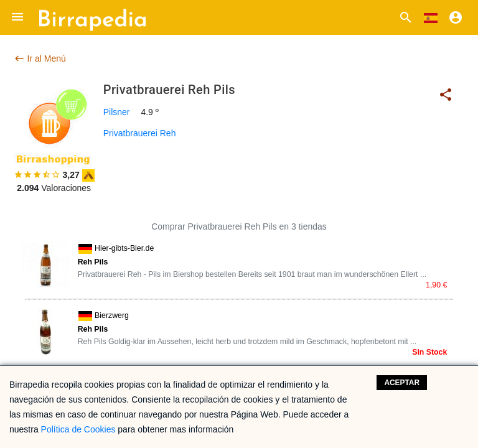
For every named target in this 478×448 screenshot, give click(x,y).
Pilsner (117, 112)
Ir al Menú (40, 58)
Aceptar (402, 383)
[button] (17, 17)
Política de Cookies (78, 429)
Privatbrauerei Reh (140, 133)
